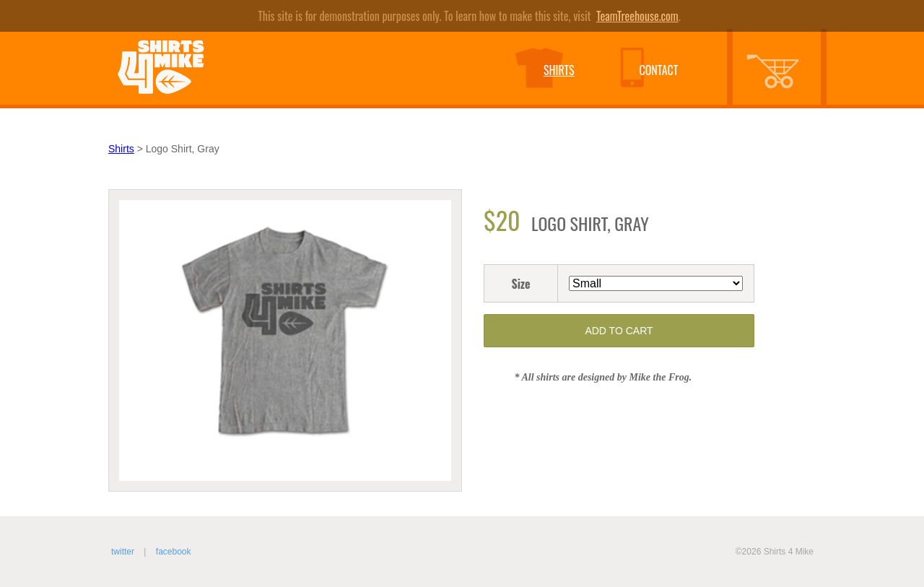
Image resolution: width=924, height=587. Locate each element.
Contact (658, 70)
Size (520, 284)
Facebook (174, 552)
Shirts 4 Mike (161, 67)
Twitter (123, 552)
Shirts (559, 70)
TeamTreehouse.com (637, 16)
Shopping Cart (786, 70)
